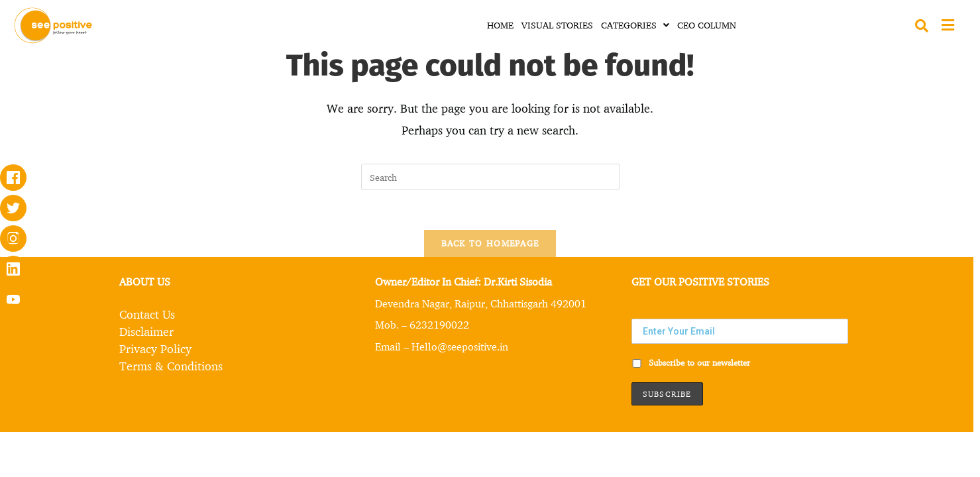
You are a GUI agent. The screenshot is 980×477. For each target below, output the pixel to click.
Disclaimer (146, 331)
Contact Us (147, 314)
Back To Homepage (490, 243)
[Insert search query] (490, 177)
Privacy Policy (155, 348)
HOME (500, 25)
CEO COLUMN (707, 25)
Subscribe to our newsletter (691, 362)
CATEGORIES (635, 25)
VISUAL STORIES (557, 25)
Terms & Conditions (171, 366)
